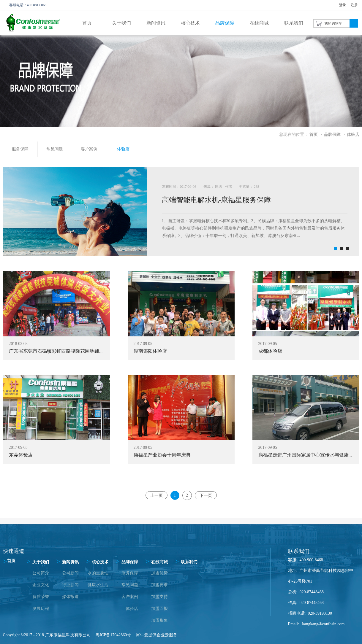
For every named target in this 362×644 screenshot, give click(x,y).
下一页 (206, 495)
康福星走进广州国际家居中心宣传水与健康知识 (308, 455)
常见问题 (130, 585)
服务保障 (130, 573)
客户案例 (130, 597)
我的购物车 (333, 23)
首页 (87, 23)
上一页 (157, 495)
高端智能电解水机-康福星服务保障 (216, 200)
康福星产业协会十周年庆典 (162, 455)
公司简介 (41, 573)
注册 (354, 5)
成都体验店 (270, 351)
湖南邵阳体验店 (150, 351)
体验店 (353, 135)
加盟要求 (159, 585)
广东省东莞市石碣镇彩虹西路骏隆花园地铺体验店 (61, 351)
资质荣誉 (41, 597)
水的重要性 (98, 573)
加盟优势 (159, 573)
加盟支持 (159, 597)
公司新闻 (70, 573)
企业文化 (41, 585)
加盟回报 (159, 609)
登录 (342, 5)
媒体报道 (70, 597)
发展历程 (41, 609)
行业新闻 (70, 585)
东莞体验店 (21, 455)
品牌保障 (332, 135)
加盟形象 (159, 620)
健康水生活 (98, 585)
